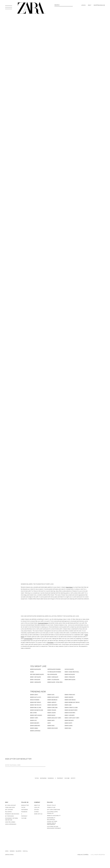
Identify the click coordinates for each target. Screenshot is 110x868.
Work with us (38, 814)
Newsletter (25, 805)
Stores (36, 812)
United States (9, 855)
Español (86, 855)
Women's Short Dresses (70, 700)
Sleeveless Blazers (69, 669)
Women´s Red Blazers (35, 680)
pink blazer (50, 642)
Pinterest (60, 778)
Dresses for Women (35, 700)
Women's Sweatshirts (52, 705)
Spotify (73, 778)
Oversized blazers (43, 623)
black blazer (69, 587)
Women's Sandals (34, 728)
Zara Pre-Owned (10, 822)
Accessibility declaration (51, 819)
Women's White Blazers (70, 680)
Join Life (37, 807)
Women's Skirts (51, 720)
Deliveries (8, 812)
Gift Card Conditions (53, 810)
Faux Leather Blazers (52, 674)
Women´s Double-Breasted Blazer (73, 672)
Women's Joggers (52, 713)
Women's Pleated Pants (70, 713)
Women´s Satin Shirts (70, 715)
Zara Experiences (11, 824)
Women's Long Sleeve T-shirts (54, 718)
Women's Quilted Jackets (53, 697)
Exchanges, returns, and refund (12, 819)
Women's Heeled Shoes (53, 728)
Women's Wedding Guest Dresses (72, 702)
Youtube (67, 778)
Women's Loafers (69, 726)
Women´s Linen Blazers (36, 682)
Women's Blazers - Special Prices (55, 682)
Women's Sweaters (69, 697)
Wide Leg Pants (34, 713)
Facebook (51, 778)
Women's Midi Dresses (52, 700)
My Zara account (10, 805)
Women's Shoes (51, 726)
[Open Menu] (9, 6)
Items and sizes (10, 807)
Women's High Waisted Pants (71, 710)
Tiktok (37, 778)
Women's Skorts (68, 723)
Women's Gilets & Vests (36, 697)
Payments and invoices (12, 814)
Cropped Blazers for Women (54, 669)
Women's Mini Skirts (35, 723)
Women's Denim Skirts (35, 726)
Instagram (43, 778)
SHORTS (49, 723)
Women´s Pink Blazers (70, 677)
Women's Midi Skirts (69, 720)
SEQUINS (32, 672)
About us (37, 805)
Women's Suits (33, 720)
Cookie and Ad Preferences (51, 824)
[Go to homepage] (31, 8)
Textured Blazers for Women (54, 672)
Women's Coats (51, 695)
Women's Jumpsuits (52, 702)
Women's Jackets (34, 695)
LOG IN (83, 5)
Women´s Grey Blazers (36, 677)
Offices (37, 810)
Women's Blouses (51, 715)
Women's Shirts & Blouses (36, 715)
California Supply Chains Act (52, 813)
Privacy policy (52, 805)
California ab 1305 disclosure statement (54, 827)
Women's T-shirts (34, 718)
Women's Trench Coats (70, 695)
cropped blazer (28, 639)
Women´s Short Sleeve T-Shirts (72, 718)
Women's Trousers (52, 710)
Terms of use (51, 807)
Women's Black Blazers (36, 669)
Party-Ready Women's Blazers (37, 674)
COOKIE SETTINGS (52, 821)
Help (90, 5)
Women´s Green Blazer (53, 677)
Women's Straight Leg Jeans (71, 708)
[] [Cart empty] (99, 5)
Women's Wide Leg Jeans (36, 708)
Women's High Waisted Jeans (37, 710)
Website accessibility (54, 816)
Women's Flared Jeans (52, 708)
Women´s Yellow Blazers (53, 680)
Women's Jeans (68, 705)
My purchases (10, 816)
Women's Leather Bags (35, 731)
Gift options (9, 810)
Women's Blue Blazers (70, 674)
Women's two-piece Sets (36, 705)
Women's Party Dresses (36, 702)
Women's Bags (68, 728)
